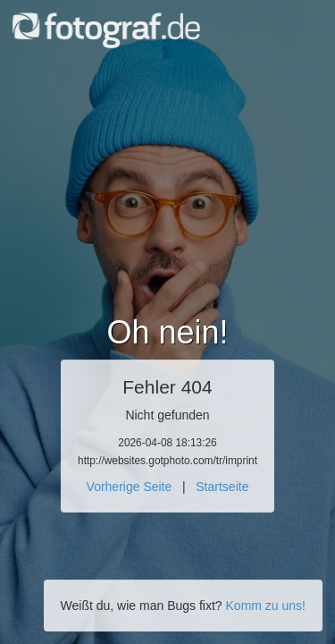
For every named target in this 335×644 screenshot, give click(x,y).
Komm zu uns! (266, 606)
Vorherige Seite (130, 487)
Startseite (222, 487)
